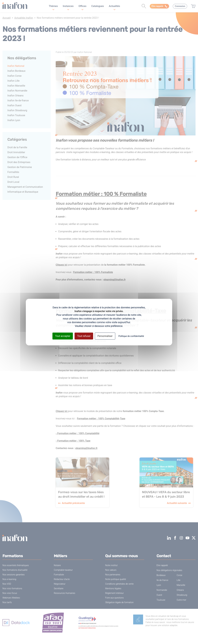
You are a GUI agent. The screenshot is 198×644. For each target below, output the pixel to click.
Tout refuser (84, 336)
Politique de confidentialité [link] (131, 336)
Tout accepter (63, 336)
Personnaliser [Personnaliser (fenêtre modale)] (105, 336)
